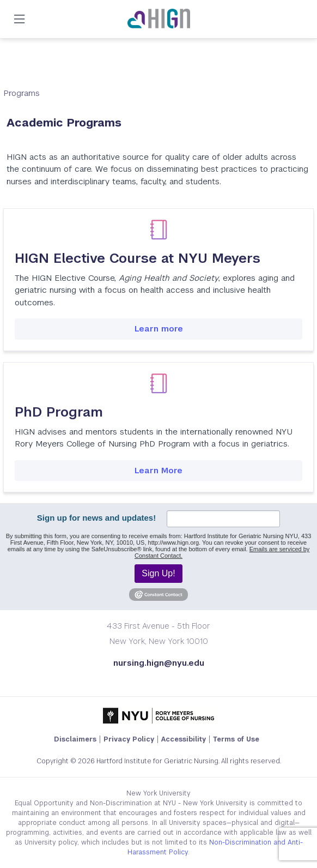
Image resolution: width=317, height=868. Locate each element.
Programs (22, 93)
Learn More (158, 470)
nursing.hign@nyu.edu (159, 663)
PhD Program (59, 412)
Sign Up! (158, 573)
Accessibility (184, 739)
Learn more (159, 328)
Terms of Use (236, 739)
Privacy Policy (129, 739)
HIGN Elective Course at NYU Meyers (138, 258)
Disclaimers (75, 739)
